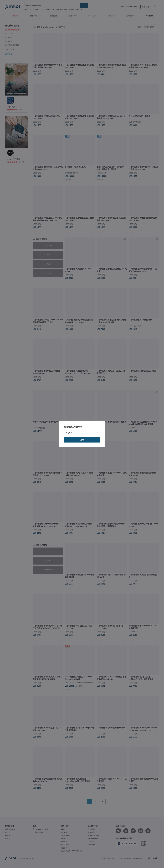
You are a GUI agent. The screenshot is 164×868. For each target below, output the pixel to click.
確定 (82, 440)
